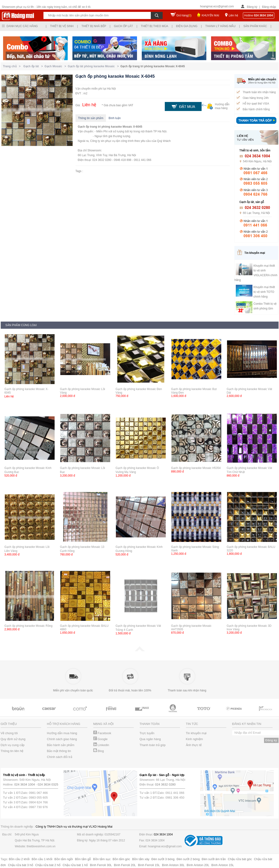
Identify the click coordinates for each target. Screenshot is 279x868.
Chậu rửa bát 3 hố (21, 865)
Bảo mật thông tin (59, 751)
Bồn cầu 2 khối (19, 859)
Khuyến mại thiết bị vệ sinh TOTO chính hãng (264, 292)
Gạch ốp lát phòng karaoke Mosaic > (94, 66)
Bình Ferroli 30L (101, 865)
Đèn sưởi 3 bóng (163, 859)
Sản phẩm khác (255, 26)
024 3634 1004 (25, 784)
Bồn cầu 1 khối (42, 859)
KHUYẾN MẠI (210, 15)
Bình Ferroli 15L (149, 865)
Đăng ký (252, 7)
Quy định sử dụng (13, 739)
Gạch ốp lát (123, 26)
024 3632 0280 (165, 784)
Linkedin (101, 745)
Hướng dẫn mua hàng (62, 733)
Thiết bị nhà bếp (94, 26)
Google (101, 739)
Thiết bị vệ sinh (62, 26)
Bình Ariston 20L (198, 865)
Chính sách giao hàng (62, 739)
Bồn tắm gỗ (83, 859)
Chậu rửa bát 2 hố (48, 865)
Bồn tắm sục (102, 859)
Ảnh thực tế (194, 745)
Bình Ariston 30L (173, 865)
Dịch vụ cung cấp (13, 745)
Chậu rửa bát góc (240, 859)
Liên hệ (233, 15)
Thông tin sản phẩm (91, 118)
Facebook (102, 733)
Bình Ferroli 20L (125, 865)
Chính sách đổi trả (60, 757)
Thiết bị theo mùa (154, 26)
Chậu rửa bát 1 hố (75, 865)
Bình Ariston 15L (223, 865)
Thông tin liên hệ (12, 751)
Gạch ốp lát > (34, 66)
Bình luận (115, 118)
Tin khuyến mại (196, 733)
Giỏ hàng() (184, 15)
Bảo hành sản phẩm (61, 745)
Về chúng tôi (9, 733)
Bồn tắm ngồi (64, 859)
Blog (99, 751)
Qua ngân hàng (150, 739)
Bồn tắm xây (141, 859)
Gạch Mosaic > (56, 66)
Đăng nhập (269, 7)
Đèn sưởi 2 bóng (188, 859)
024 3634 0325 (48, 784)
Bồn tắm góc (121, 859)
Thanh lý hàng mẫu (220, 26)
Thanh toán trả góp (153, 745)
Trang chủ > (13, 66)
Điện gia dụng (187, 26)
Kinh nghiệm (194, 739)
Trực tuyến (147, 733)
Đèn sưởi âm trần (214, 859)
